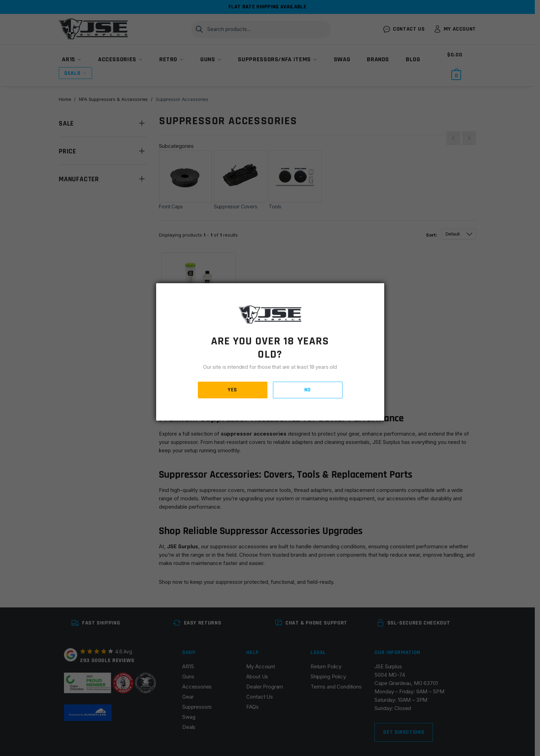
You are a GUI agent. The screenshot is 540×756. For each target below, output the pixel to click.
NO (308, 390)
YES (232, 390)
